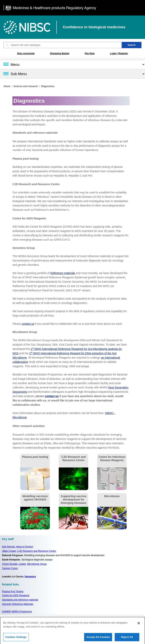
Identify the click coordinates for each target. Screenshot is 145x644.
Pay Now (90, 53)
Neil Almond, (18, 547)
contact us (28, 324)
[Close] (139, 625)
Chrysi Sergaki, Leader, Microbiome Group (24, 564)
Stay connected (26, 53)
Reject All (127, 639)
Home (7, 86)
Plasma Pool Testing (13, 592)
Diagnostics (48, 86)
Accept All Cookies (98, 639)
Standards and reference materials (20, 600)
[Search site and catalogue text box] (63, 45)
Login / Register (119, 53)
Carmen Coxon (10, 568)
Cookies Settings (16, 639)
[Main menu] (72, 64)
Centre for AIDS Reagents (16, 595)
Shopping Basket (60, 53)
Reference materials (63, 273)
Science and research (26, 86)
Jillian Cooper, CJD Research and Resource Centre (29, 551)
